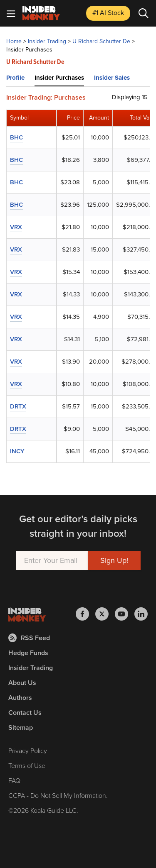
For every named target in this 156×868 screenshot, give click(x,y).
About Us (22, 683)
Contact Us (25, 713)
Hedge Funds (28, 653)
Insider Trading (47, 41)
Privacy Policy (28, 751)
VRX (16, 227)
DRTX (18, 406)
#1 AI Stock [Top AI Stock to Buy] (108, 13)
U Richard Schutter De (101, 41)
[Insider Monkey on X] (105, 614)
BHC (16, 137)
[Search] (144, 13)
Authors (20, 698)
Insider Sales (112, 78)
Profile (15, 78)
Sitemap (21, 727)
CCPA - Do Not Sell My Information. (58, 796)
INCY (17, 451)
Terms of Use (27, 766)
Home (14, 41)
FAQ (14, 781)
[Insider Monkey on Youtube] (125, 614)
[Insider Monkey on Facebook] (85, 614)
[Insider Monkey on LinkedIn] (141, 614)
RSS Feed (29, 638)
